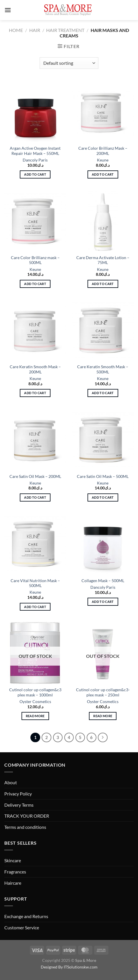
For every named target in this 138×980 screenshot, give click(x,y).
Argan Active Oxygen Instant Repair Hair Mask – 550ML (35, 151)
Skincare (13, 860)
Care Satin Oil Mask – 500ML (103, 476)
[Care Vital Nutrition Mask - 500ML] (35, 544)
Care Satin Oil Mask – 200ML (35, 476)
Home (16, 30)
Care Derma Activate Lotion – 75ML (103, 260)
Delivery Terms (19, 805)
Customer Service (22, 927)
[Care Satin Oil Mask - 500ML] (103, 439)
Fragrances (15, 872)
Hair (35, 30)
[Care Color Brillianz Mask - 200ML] (103, 111)
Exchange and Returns (26, 916)
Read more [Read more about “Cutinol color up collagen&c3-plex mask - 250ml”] (103, 716)
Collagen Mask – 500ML (103, 581)
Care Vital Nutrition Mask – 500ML (35, 583)
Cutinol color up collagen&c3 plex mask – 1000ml (35, 692)
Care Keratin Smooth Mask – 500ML (103, 369)
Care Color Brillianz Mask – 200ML (103, 151)
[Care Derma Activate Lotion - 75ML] (103, 221)
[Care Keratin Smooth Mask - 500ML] (103, 330)
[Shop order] (69, 63)
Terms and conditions (25, 827)
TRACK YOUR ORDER (27, 816)
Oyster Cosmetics (35, 702)
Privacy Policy (18, 794)
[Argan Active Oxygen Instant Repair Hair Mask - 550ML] (35, 111)
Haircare (13, 883)
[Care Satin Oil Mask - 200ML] (35, 439)
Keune (103, 160)
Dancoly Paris (35, 160)
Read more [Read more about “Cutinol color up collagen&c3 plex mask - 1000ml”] (35, 716)
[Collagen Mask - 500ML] (103, 544)
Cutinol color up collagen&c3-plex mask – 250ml (103, 692)
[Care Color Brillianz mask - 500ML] (35, 221)
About (11, 782)
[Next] (103, 738)
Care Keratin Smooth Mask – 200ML (35, 369)
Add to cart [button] (35, 174)
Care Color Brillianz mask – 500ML (35, 260)
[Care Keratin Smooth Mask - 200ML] (35, 330)
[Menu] (8, 10)
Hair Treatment (65, 30)
